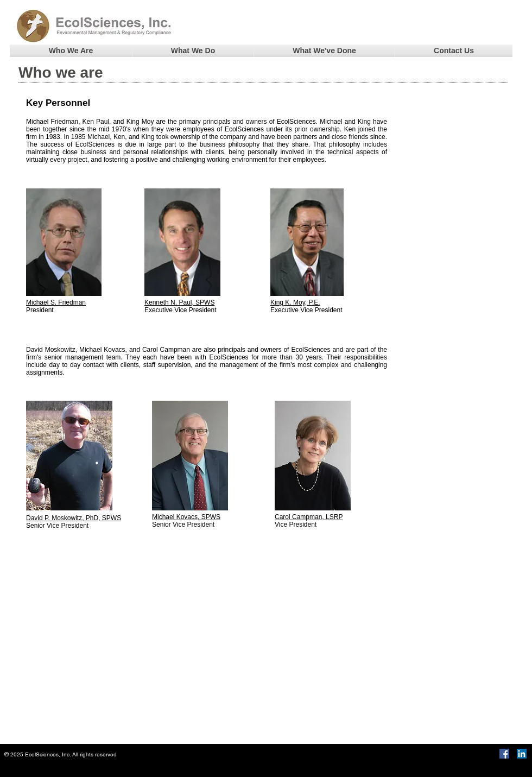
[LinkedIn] (522, 754)
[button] (71, 51)
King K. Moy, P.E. (295, 302)
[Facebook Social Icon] (504, 754)
